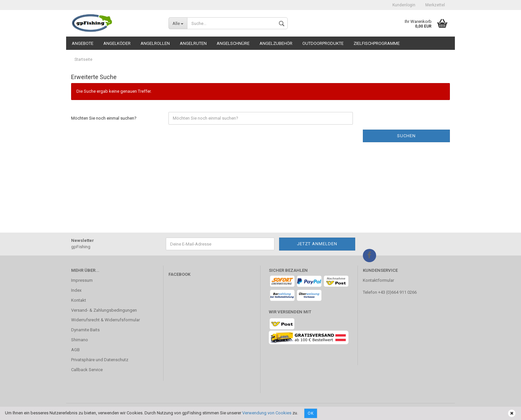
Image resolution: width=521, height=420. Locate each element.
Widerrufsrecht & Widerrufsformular (105, 320)
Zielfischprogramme (377, 43)
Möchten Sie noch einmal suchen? (104, 118)
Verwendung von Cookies (267, 413)
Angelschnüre (233, 43)
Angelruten (193, 43)
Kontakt (79, 300)
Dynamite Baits (85, 330)
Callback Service (87, 370)
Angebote (83, 43)
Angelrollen (155, 43)
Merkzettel (435, 5)
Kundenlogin (404, 5)
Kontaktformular (378, 280)
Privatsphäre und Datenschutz (100, 360)
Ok (311, 413)
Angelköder (117, 43)
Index (76, 290)
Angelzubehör (276, 43)
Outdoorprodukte (323, 43)
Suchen (406, 136)
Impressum (82, 280)
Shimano (80, 340)
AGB (75, 350)
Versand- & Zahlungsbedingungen (104, 310)
